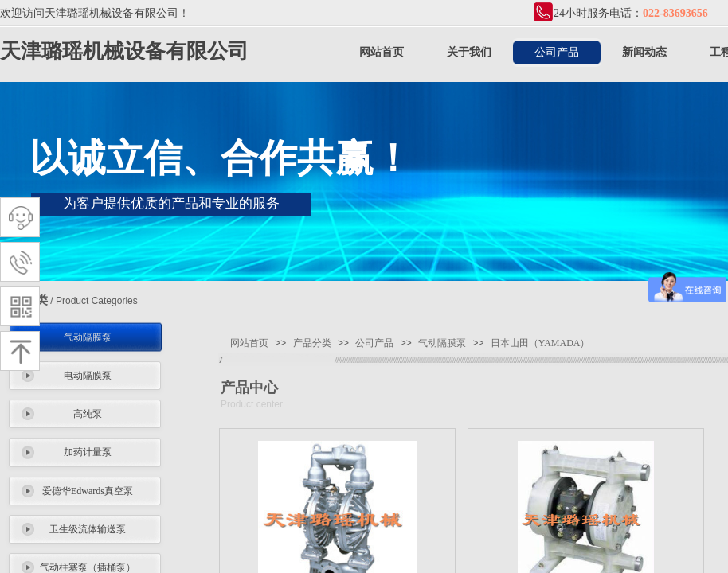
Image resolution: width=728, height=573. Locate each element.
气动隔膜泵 (88, 337)
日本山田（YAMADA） (540, 343)
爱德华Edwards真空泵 (88, 491)
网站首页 (382, 52)
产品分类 (312, 343)
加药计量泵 (88, 452)
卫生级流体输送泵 (88, 529)
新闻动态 (644, 52)
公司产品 (557, 52)
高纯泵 (88, 414)
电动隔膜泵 (88, 376)
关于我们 (469, 52)
